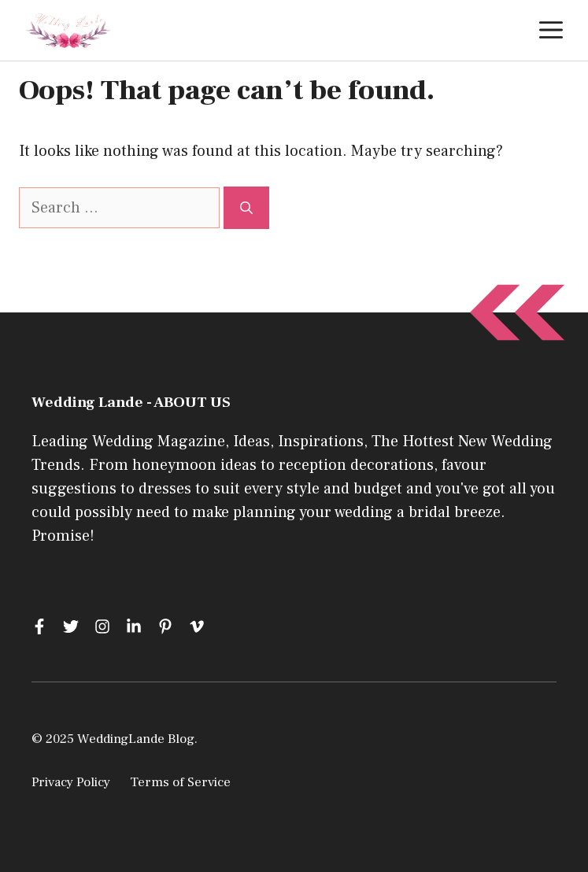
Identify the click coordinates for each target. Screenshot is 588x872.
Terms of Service (180, 782)
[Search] (246, 208)
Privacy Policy (71, 782)
